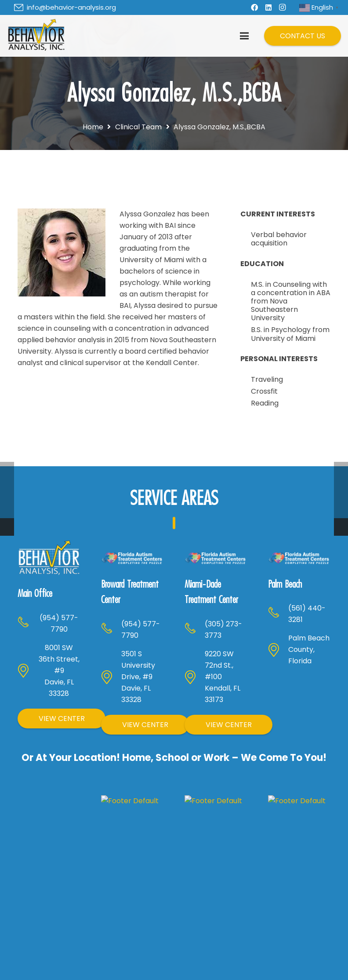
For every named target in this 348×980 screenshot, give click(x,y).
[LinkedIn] (268, 7)
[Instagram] (283, 7)
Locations (130, 970)
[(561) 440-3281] (278, 610)
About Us (129, 943)
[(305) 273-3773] (195, 626)
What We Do (136, 956)
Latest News (293, 970)
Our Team (290, 956)
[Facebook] (254, 7)
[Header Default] (36, 36)
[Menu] (244, 36)
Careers (286, 943)
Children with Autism (216, 948)
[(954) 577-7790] (28, 600)
